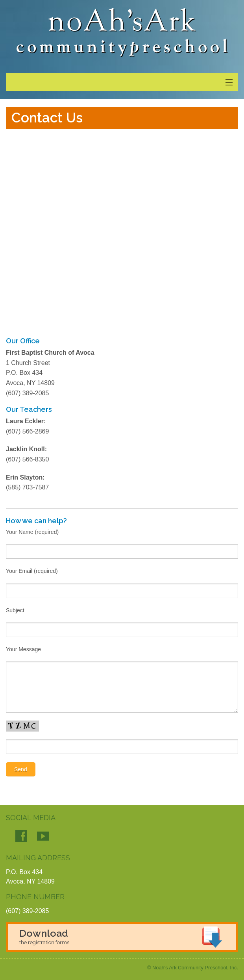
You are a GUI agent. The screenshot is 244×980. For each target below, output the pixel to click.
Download (44, 936)
